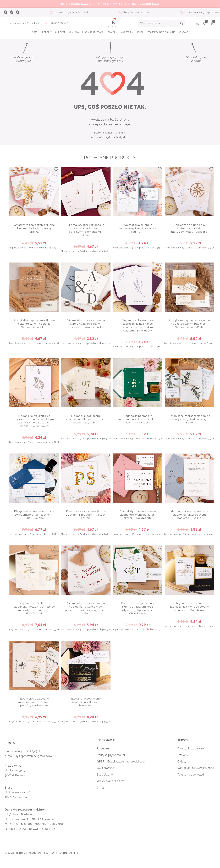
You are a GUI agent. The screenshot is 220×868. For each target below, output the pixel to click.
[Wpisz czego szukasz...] (161, 23)
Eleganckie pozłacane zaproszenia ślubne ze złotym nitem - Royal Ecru (86, 421)
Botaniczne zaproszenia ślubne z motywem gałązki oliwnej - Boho (189, 421)
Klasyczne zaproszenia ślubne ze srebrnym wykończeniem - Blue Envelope (34, 518)
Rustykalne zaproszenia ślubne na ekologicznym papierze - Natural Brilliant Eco (34, 325)
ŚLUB (34, 32)
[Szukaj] (182, 24)
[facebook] (5, 13)
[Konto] (197, 24)
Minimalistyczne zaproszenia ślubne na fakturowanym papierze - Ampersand (86, 325)
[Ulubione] (205, 24)
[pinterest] (18, 13)
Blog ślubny (105, 779)
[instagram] (12, 13)
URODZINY (46, 32)
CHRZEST (60, 32)
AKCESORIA (127, 32)
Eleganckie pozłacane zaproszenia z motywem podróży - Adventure (34, 707)
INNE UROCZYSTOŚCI (93, 32)
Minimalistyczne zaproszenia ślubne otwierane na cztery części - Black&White (138, 518)
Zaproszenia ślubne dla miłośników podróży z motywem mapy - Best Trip (189, 229)
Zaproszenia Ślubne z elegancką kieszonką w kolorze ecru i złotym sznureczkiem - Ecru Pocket (34, 612)
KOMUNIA (74, 32)
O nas (101, 792)
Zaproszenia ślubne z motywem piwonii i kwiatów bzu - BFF (137, 229)
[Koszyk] (212, 24)
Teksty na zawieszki (191, 779)
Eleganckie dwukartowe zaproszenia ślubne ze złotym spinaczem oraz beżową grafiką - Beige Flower (34, 423)
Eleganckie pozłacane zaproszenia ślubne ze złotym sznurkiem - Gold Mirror (189, 611)
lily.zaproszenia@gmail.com (23, 23)
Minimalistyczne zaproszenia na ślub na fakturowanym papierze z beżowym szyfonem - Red (86, 612)
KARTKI (140, 32)
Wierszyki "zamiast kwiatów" (196, 773)
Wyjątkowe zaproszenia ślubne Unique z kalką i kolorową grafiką (34, 229)
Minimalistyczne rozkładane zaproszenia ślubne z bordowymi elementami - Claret (86, 231)
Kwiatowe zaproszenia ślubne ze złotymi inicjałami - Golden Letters (86, 518)
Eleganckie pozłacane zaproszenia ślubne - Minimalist (86, 707)
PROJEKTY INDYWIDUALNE (161, 32)
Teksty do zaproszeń (191, 753)
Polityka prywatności (111, 760)
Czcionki (183, 760)
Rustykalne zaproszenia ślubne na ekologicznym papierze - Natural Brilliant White (189, 327)
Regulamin (104, 753)
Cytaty (182, 766)
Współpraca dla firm (111, 786)
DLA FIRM (113, 32)
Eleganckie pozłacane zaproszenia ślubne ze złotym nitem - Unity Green (138, 421)
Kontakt (183, 32)
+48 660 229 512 (57, 23)
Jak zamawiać (106, 773)
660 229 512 (32, 756)
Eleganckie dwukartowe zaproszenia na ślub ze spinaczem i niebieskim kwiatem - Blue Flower (138, 327)
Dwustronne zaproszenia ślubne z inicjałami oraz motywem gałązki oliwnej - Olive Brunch (138, 612)
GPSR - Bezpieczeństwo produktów (121, 766)
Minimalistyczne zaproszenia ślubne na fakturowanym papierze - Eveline (189, 518)
